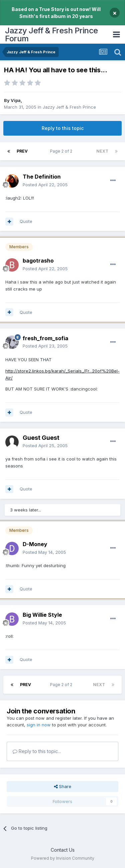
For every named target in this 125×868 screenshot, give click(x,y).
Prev (22, 151)
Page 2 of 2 (62, 151)
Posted (45, 185)
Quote (26, 221)
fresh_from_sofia (45, 338)
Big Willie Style (42, 615)
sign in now (39, 725)
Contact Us (63, 850)
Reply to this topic (63, 128)
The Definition (42, 177)
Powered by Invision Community (63, 858)
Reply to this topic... (37, 751)
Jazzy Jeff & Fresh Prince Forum (51, 34)
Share (63, 786)
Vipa (16, 100)
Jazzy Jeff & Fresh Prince (69, 107)
